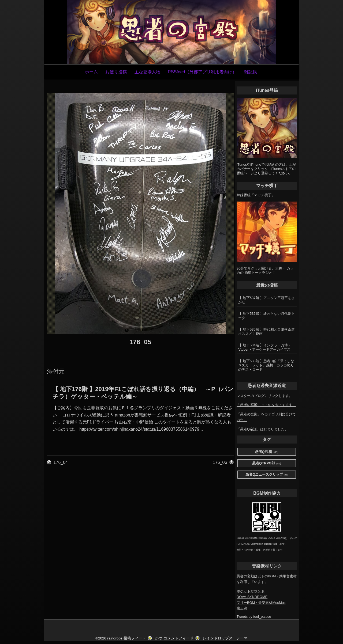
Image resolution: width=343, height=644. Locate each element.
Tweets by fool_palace (254, 617)
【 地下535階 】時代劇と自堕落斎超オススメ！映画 (266, 332)
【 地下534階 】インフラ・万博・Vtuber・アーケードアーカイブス (265, 347)
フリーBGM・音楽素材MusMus (261, 603)
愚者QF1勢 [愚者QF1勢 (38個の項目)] (267, 452)
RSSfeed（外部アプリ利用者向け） (202, 72)
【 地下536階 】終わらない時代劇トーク (266, 316)
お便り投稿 (116, 72)
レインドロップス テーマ (225, 638)
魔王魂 (242, 608)
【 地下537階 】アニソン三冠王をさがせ (266, 300)
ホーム (91, 72)
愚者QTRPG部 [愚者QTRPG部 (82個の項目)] (267, 463)
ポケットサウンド (251, 591)
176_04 (61, 462)
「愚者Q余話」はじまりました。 (262, 429)
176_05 (140, 342)
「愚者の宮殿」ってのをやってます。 (266, 405)
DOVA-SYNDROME (252, 597)
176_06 (220, 462)
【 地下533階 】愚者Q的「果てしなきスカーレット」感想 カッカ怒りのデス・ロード (266, 365)
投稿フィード (135, 638)
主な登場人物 (147, 72)
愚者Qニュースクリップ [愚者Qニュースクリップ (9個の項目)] (266, 475)
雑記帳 (251, 72)
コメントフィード (178, 638)
